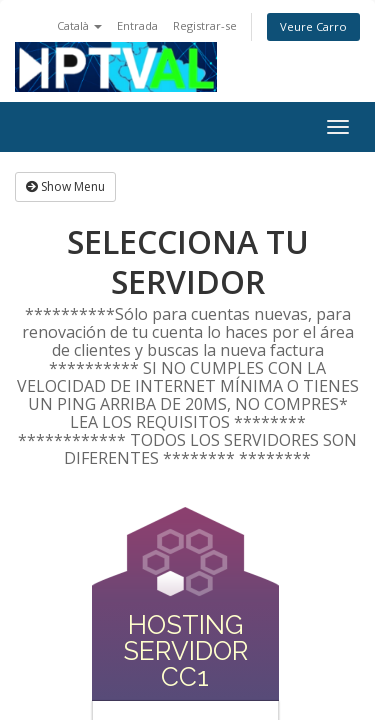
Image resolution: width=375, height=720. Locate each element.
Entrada (137, 25)
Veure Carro (313, 26)
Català (79, 25)
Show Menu (65, 186)
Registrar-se (205, 25)
